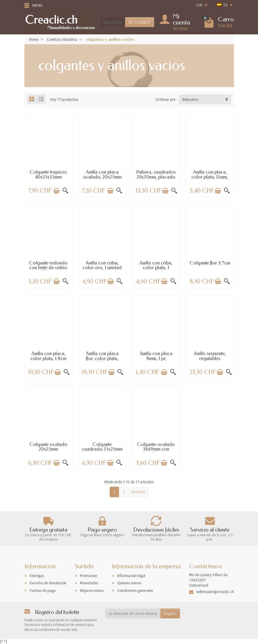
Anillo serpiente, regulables (210, 356)
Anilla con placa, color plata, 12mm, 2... (210, 177)
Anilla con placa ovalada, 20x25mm (102, 174)
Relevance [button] (190, 99)
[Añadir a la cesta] (56, 191)
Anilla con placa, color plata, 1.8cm (48, 356)
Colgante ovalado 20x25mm (48, 447)
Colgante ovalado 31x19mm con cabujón (156, 449)
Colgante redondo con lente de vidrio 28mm (48, 268)
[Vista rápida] (65, 191)
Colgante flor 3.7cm (210, 263)
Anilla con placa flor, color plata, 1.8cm (102, 358)
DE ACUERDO (140, 22)
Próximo (138, 492)
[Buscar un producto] (113, 22)
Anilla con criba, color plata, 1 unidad (156, 268)
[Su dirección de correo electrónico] (133, 613)
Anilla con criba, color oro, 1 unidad (102, 265)
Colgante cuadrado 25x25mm (102, 447)
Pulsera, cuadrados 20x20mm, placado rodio (156, 177)
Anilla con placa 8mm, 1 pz (156, 356)
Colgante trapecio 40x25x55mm (48, 174)
